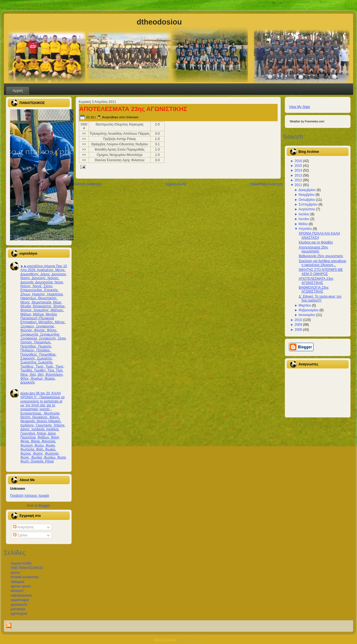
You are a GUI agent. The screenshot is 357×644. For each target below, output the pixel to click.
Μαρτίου (305, 305)
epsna (15, 573)
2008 (298, 330)
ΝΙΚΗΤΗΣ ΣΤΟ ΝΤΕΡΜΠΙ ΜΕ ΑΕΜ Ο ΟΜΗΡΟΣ (321, 272)
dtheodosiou (159, 22)
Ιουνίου (304, 219)
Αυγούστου (307, 209)
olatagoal (17, 582)
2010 (298, 320)
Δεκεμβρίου (307, 190)
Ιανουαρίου (307, 315)
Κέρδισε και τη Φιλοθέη (316, 242)
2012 (298, 180)
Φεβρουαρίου (309, 310)
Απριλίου (305, 229)
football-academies (25, 577)
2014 (298, 170)
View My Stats (300, 107)
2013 (298, 175)
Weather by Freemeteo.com (307, 121)
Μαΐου (303, 224)
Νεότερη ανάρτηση (87, 184)
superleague (20, 600)
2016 (298, 161)
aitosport (17, 591)
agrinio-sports (21, 586)
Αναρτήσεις (24, 527)
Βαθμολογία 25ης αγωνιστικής (321, 256)
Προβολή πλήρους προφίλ (30, 496)
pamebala (18, 609)
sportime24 (19, 605)
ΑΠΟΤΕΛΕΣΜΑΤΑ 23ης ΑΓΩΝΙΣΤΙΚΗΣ (133, 109)
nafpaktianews (21, 595)
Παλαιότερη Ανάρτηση (266, 184)
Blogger (44, 506)
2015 (298, 166)
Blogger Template (165, 640)
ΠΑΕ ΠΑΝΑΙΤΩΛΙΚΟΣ (27, 568)
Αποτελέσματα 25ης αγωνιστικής (313, 249)
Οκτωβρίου (307, 200)
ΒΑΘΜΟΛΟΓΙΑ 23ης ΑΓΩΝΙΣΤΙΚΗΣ (314, 290)
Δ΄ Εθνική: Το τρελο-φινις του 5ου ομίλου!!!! (320, 298)
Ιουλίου (304, 214)
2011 (298, 185)
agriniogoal (19, 614)
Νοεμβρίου (307, 195)
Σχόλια (20, 535)
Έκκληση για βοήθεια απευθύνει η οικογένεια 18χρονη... (322, 263)
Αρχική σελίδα (21, 563)
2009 (298, 325)
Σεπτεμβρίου (308, 204)
